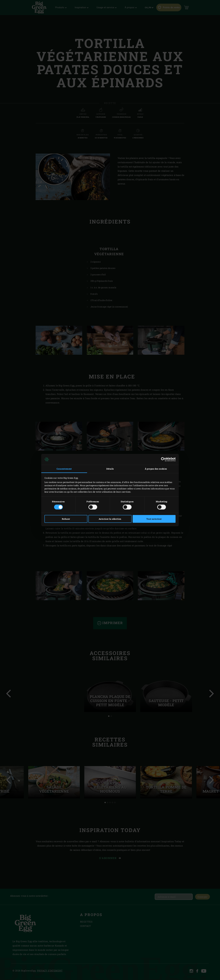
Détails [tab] (110, 469)
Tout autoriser (154, 519)
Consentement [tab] (64, 469)
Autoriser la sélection (110, 519)
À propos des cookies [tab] (156, 469)
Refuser (66, 519)
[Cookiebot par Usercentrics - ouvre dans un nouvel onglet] (162, 459)
